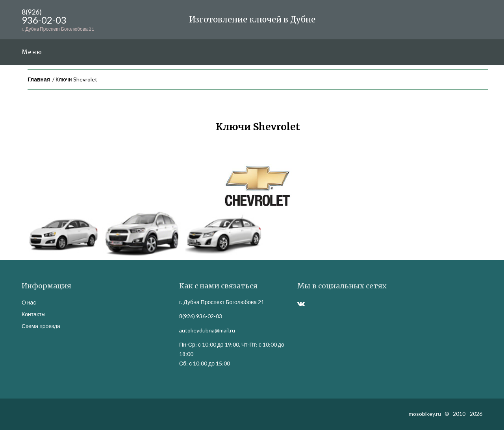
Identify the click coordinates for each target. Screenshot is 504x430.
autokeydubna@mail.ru (207, 330)
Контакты (33, 314)
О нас (29, 302)
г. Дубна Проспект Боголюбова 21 (222, 302)
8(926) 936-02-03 (201, 316)
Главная (39, 79)
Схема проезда (41, 326)
